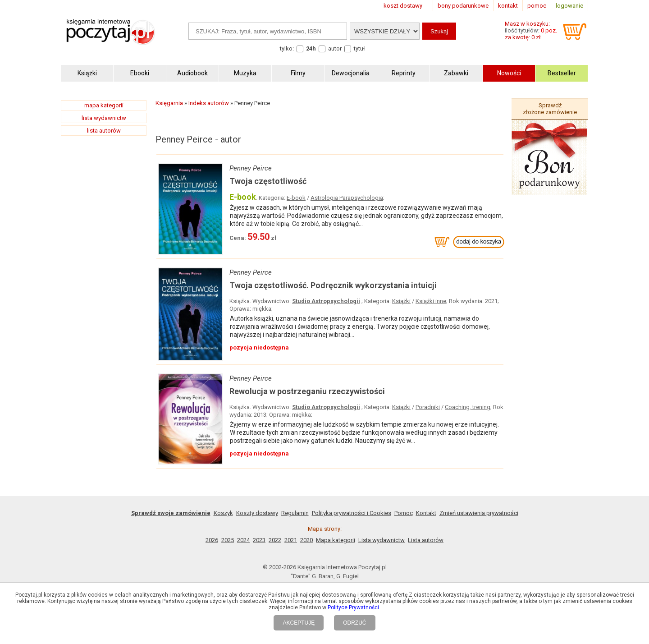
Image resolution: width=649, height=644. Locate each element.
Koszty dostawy (257, 513)
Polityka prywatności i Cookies (352, 513)
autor (335, 48)
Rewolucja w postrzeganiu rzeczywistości (307, 391)
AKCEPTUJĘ (299, 623)
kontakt (508, 6)
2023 (259, 540)
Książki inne (431, 301)
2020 (306, 540)
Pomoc (404, 513)
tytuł (359, 48)
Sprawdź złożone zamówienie (550, 109)
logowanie (569, 6)
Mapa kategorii (336, 540)
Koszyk (223, 513)
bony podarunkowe (463, 6)
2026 (212, 540)
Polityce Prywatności (353, 607)
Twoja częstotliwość (268, 181)
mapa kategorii (104, 105)
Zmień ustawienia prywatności (479, 513)
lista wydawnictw (104, 118)
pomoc (537, 6)
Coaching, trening (468, 407)
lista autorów (104, 131)
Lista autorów (426, 540)
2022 (275, 540)
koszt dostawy (403, 6)
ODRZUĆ (354, 623)
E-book (296, 198)
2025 (228, 540)
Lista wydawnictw (382, 540)
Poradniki (428, 407)
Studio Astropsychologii (326, 301)
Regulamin (295, 513)
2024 (243, 540)
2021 (291, 540)
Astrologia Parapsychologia (347, 198)
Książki (401, 301)
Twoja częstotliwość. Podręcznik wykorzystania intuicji (333, 285)
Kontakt (426, 513)
